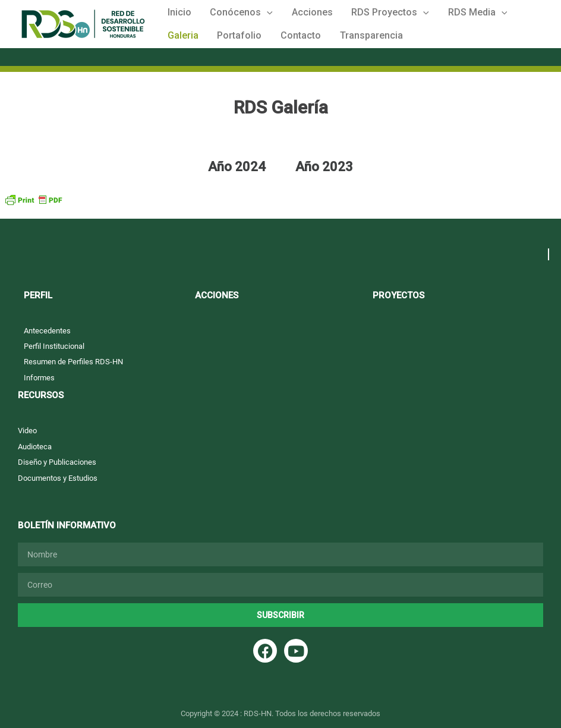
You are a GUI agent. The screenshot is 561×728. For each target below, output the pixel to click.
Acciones (295, 15)
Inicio (176, 15)
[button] (257, 15)
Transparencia (304, 44)
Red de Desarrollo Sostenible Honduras (29, 44)
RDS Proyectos (366, 15)
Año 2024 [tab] (237, 178)
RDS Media (446, 15)
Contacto (241, 44)
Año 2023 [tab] (324, 178)
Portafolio (186, 44)
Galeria (503, 15)
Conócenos (231, 15)
